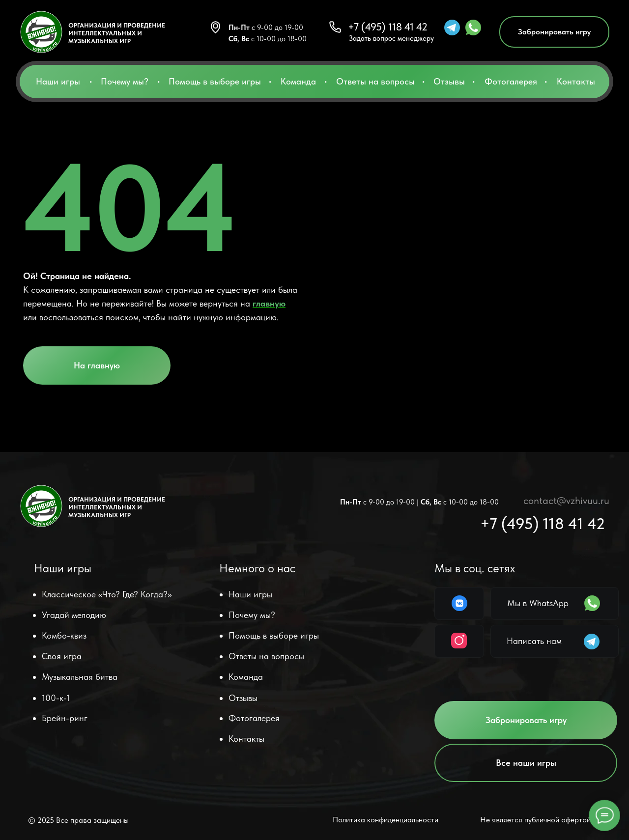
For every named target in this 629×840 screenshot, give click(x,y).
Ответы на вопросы (375, 81)
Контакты (576, 81)
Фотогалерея (511, 81)
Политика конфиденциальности (386, 820)
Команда (298, 81)
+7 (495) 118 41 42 (388, 27)
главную (269, 303)
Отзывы (449, 81)
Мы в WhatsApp (538, 603)
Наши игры (58, 81)
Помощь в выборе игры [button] (215, 81)
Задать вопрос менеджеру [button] (391, 38)
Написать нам (534, 641)
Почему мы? (125, 81)
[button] (554, 32)
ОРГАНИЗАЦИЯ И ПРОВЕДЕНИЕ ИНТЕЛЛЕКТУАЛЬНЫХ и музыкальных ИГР (117, 33)
